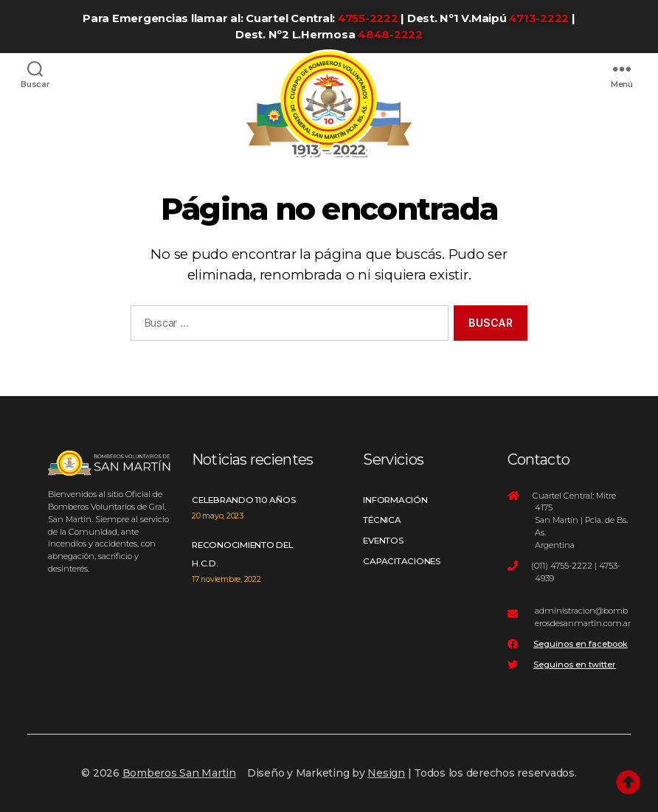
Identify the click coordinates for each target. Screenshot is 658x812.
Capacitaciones (402, 561)
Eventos (383, 541)
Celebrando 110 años (243, 500)
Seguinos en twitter (575, 664)
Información (395, 500)
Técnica (382, 520)
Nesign (386, 773)
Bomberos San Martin (179, 773)
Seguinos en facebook (581, 644)
